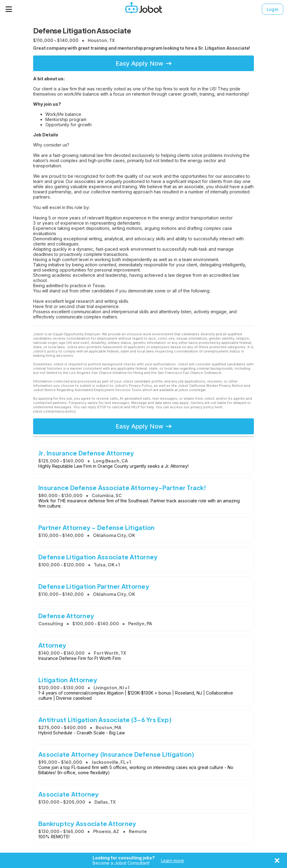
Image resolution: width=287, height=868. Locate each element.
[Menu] (9, 9)
